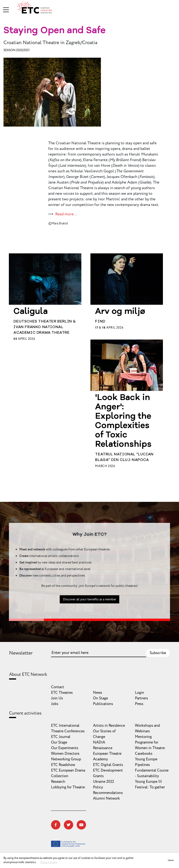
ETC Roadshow (63, 765)
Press (139, 704)
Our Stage (59, 742)
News (98, 693)
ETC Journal (61, 737)
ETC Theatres (62, 693)
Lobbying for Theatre (68, 787)
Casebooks (144, 754)
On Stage (100, 698)
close (171, 860)
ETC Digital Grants (108, 765)
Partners (141, 698)
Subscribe (158, 653)
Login (139, 693)
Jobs (55, 704)
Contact (58, 687)
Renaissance (103, 748)
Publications (103, 704)
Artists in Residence (109, 726)
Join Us (57, 698)
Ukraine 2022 (103, 782)
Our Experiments (65, 748)
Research (58, 782)
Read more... (66, 214)
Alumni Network (106, 798)
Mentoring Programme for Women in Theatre (150, 742)
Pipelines (142, 765)
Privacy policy (49, 862)
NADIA (99, 742)
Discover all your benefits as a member (90, 601)
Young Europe (146, 759)
